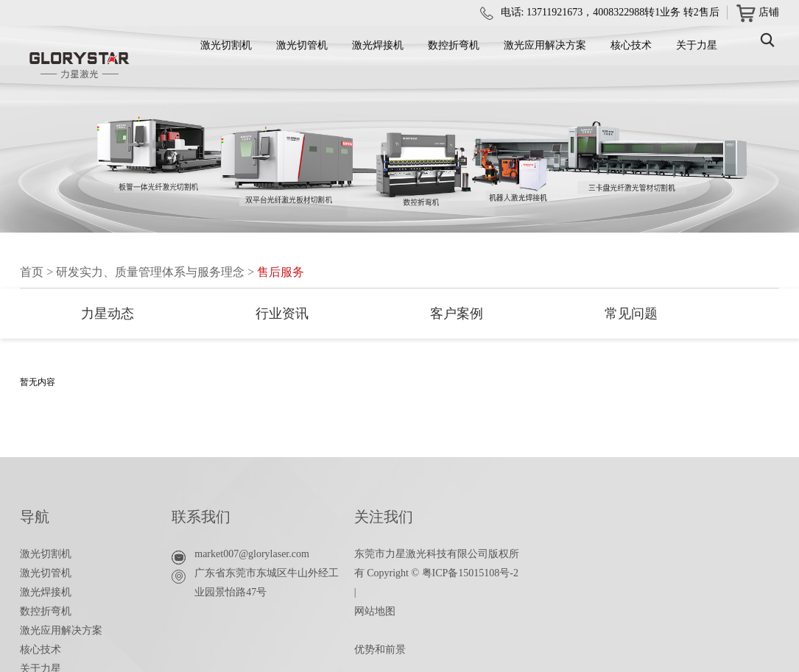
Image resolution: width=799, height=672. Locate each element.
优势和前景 (380, 650)
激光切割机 (226, 45)
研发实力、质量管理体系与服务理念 (150, 272)
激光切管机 (302, 45)
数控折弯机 (454, 45)
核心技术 (631, 45)
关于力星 (697, 45)
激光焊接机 (378, 45)
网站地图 (375, 611)
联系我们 (201, 517)
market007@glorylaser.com (252, 554)
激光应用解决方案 (545, 45)
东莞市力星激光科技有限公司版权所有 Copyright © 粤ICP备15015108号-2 (437, 563)
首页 (32, 272)
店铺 (758, 13)
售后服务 (281, 272)
